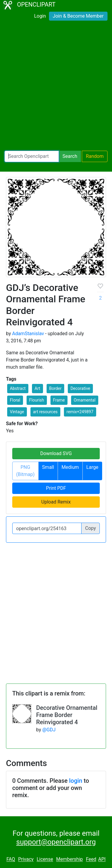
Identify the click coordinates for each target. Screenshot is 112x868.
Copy (90, 528)
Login (40, 16)
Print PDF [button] (56, 488)
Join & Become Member (78, 16)
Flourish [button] (37, 400)
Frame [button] (59, 400)
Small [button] (48, 467)
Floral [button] (15, 400)
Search (70, 156)
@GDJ (49, 730)
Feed (91, 859)
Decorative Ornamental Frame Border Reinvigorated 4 (67, 715)
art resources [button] (45, 412)
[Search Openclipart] (32, 156)
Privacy (26, 859)
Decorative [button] (80, 388)
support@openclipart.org (56, 842)
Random (95, 156)
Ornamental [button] (85, 400)
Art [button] (37, 388)
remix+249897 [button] (80, 412)
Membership (69, 859)
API (102, 859)
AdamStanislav (28, 334)
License (45, 859)
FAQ (11, 859)
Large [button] (92, 467)
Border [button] (55, 388)
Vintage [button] (17, 412)
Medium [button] (70, 467)
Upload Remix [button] (56, 502)
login (76, 781)
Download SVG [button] (56, 453)
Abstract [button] (18, 388)
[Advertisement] (56, 87)
